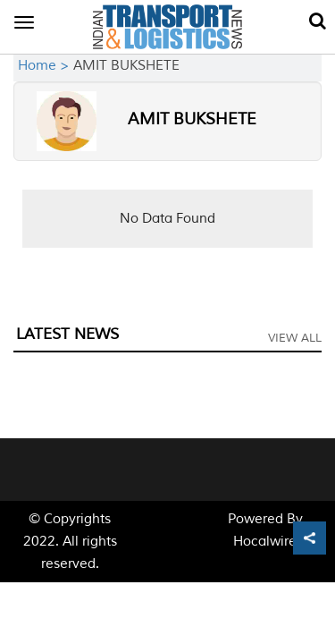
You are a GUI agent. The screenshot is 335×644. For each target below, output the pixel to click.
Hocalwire (265, 542)
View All (295, 338)
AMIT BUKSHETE (192, 119)
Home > (46, 66)
